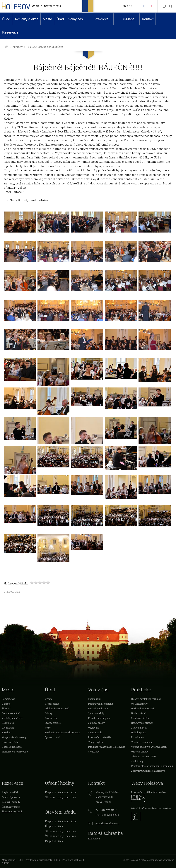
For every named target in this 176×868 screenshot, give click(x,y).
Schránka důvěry (140, 718)
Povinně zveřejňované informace (63, 732)
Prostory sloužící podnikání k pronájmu (152, 766)
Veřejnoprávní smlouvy (14, 737)
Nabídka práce (139, 732)
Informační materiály (100, 737)
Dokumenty (51, 718)
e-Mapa (126, 19)
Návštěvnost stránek (142, 723)
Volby (48, 728)
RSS (21, 860)
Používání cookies (72, 860)
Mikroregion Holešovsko (15, 752)
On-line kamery (139, 704)
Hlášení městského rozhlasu (146, 699)
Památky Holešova (98, 708)
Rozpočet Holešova (12, 747)
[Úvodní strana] (6, 47)
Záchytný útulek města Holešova (148, 771)
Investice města (10, 742)
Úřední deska (52, 704)
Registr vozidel (10, 792)
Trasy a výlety (96, 742)
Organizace (8, 728)
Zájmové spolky (96, 723)
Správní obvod (52, 737)
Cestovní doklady (11, 802)
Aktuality (18, 47)
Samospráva (9, 699)
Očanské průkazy (11, 797)
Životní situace (53, 723)
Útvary (48, 699)
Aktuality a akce (27, 19)
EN (124, 6)
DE (130, 6)
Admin (6, 863)
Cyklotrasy (94, 752)
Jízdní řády (137, 761)
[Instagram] (151, 6)
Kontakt (148, 19)
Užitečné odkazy (140, 752)
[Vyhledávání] (171, 6)
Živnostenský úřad (12, 811)
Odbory (49, 713)
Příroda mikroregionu (100, 718)
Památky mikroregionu (100, 704)
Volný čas (76, 19)
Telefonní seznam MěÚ (57, 708)
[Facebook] (144, 6)
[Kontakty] (165, 6)
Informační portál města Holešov (148, 792)
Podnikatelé (8, 723)
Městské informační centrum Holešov (151, 808)
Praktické (99, 19)
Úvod (6, 19)
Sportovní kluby (96, 713)
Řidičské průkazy (11, 807)
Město (47, 19)
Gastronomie (95, 732)
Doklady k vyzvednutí (142, 708)
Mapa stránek (9, 860)
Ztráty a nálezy (139, 728)
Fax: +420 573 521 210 (107, 815)
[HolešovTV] (148, 6)
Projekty (6, 732)
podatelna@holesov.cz (107, 823)
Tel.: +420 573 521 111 (106, 810)
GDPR (57, 860)
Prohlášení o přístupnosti (39, 860)
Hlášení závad (139, 713)
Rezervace (10, 32)
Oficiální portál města (46, 6)
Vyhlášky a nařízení (12, 718)
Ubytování (94, 728)
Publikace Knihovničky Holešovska (107, 747)
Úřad (60, 19)
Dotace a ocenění (11, 713)
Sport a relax (95, 699)
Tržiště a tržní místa (142, 742)
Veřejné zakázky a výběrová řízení (149, 747)
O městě (6, 704)
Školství (6, 708)
